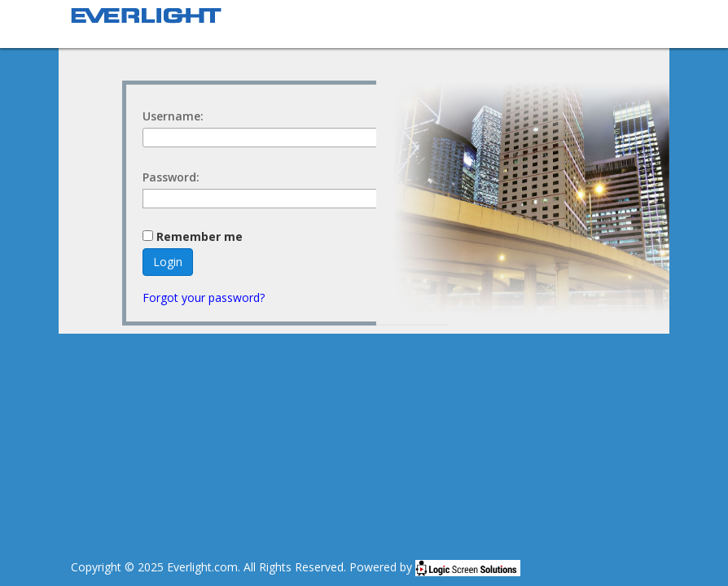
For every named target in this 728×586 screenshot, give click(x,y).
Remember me (200, 237)
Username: (173, 116)
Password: (171, 177)
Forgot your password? (204, 297)
